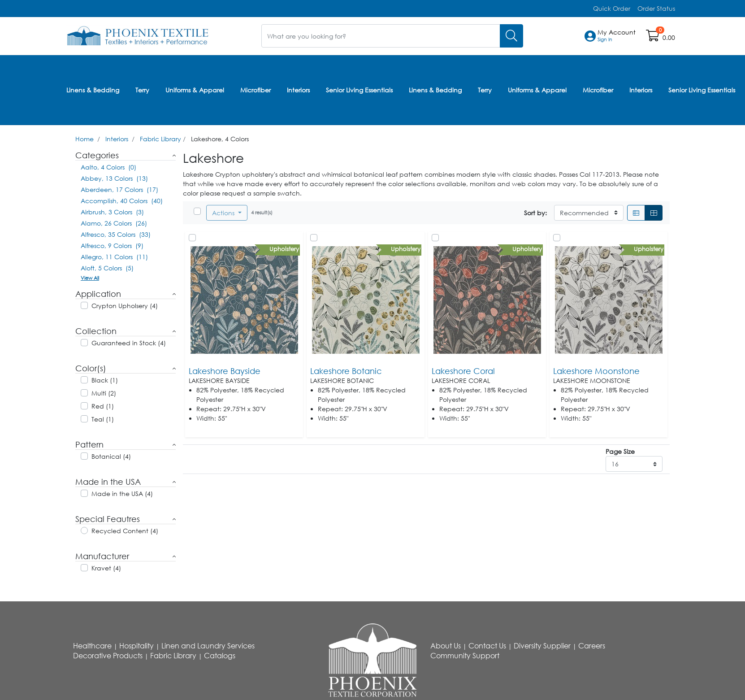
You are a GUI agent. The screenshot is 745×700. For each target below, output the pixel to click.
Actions (224, 211)
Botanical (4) (111, 455)
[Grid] (654, 211)
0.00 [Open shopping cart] (669, 37)
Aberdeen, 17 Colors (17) (119, 188)
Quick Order (612, 8)
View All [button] (90, 276)
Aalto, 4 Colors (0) (108, 166)
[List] (636, 211)
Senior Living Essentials (359, 89)
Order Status (656, 8)
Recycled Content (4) (125, 529)
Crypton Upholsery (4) (125, 304)
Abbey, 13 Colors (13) (114, 177)
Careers (592, 644)
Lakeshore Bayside (225, 370)
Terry (142, 89)
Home (84, 137)
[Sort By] (589, 211)
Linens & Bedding (93, 89)
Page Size (620, 450)
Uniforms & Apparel (195, 89)
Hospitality (136, 644)
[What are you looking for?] (381, 36)
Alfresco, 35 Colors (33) (116, 233)
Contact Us (487, 644)
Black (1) (105, 379)
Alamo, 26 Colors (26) (114, 222)
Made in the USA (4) (122, 492)
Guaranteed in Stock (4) (129, 341)
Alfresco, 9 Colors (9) (112, 244)
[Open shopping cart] (653, 37)
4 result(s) (262, 211)
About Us (446, 644)
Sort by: (535, 211)
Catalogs (220, 654)
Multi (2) (104, 392)
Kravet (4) (106, 567)
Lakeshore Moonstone (596, 370)
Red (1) (103, 405)
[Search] (511, 36)
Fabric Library (160, 137)
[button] (617, 36)
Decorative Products (108, 654)
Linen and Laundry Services (208, 644)
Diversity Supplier (542, 644)
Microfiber (256, 89)
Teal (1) (103, 418)
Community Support (465, 654)
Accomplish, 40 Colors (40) (122, 199)
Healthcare (92, 644)
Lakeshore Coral (463, 370)
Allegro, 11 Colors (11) (114, 255)
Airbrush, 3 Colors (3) (112, 211)
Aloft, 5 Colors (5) (107, 267)
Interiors (298, 89)
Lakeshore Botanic (346, 370)
